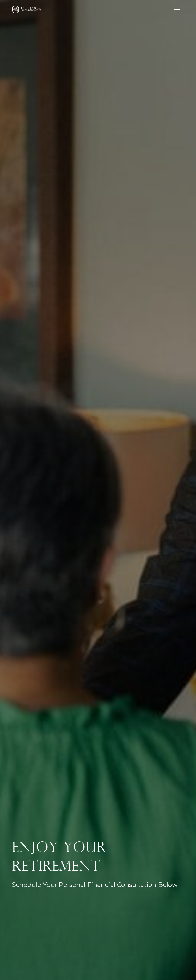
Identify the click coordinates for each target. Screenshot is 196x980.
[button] (177, 9)
